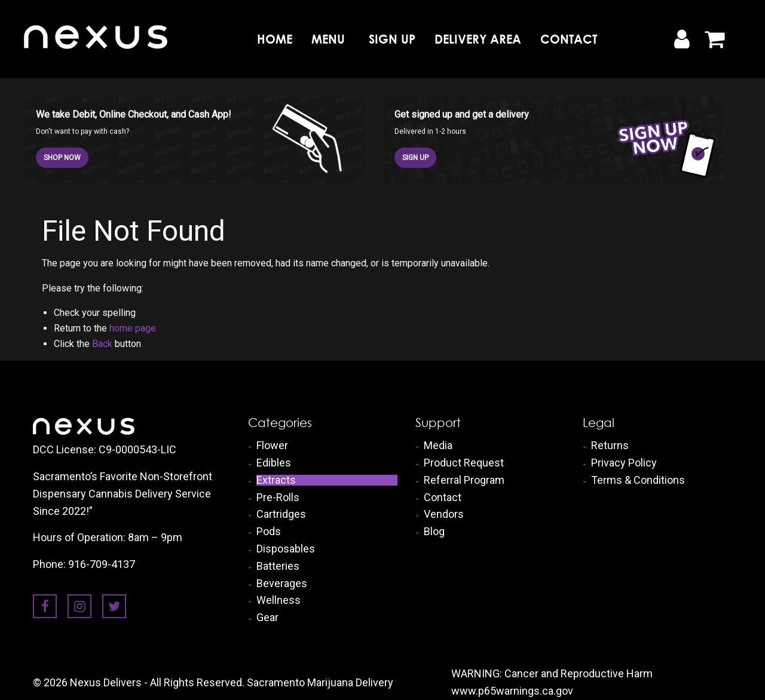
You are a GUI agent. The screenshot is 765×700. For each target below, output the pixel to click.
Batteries (278, 566)
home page (133, 328)
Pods (269, 532)
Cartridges (281, 514)
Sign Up (392, 39)
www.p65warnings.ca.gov (512, 691)
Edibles (274, 463)
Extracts (276, 480)
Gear (267, 618)
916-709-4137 (102, 564)
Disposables (286, 549)
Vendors (444, 514)
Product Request (464, 463)
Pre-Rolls (278, 498)
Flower (272, 446)
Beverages (282, 584)
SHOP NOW (62, 158)
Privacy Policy (624, 463)
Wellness (279, 600)
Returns (610, 446)
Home (275, 39)
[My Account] (681, 39)
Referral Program (464, 480)
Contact (569, 39)
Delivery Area (478, 39)
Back (102, 344)
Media (438, 446)
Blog (434, 532)
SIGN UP (415, 158)
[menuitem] (275, 39)
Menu (328, 39)
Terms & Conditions (638, 480)
